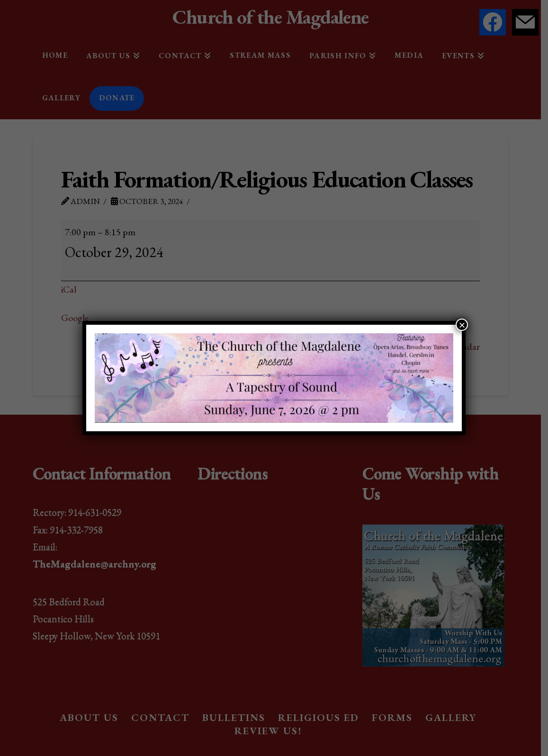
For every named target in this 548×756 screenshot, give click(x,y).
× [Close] (462, 325)
